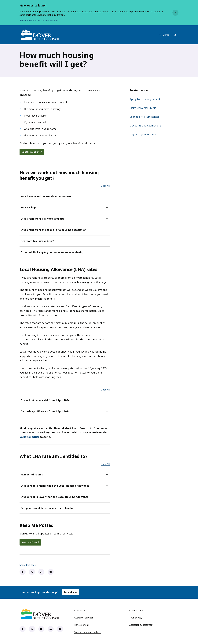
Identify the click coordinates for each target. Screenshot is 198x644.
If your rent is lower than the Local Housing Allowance (65, 497)
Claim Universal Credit (143, 108)
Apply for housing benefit (145, 99)
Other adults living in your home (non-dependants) (65, 252)
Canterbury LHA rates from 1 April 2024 (65, 411)
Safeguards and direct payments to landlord (65, 508)
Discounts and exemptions (145, 126)
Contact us (80, 611)
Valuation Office (29, 437)
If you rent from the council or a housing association (65, 230)
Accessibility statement (141, 625)
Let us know (71, 592)
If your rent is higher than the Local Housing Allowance (65, 486)
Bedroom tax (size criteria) (65, 241)
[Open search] (175, 35)
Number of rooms (65, 474)
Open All (105, 186)
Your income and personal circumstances (65, 196)
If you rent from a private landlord (65, 219)
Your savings (65, 207)
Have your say (82, 625)
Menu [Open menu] (163, 35)
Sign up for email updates (88, 632)
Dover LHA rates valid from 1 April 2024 (65, 400)
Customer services (84, 618)
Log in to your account (143, 134)
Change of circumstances (145, 117)
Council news (136, 611)
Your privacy (136, 618)
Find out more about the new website (39, 20)
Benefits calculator (32, 152)
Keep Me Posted (31, 542)
